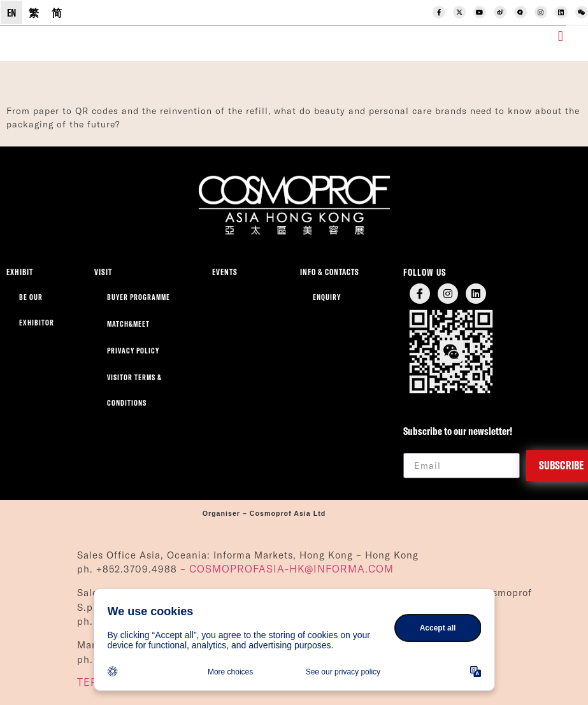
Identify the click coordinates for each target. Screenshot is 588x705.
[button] (560, 37)
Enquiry (327, 297)
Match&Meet (128, 324)
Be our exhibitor (37, 310)
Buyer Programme (139, 297)
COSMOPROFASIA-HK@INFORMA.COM (291, 569)
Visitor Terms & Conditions (134, 390)
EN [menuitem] (11, 13)
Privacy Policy (133, 351)
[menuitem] (11, 12)
